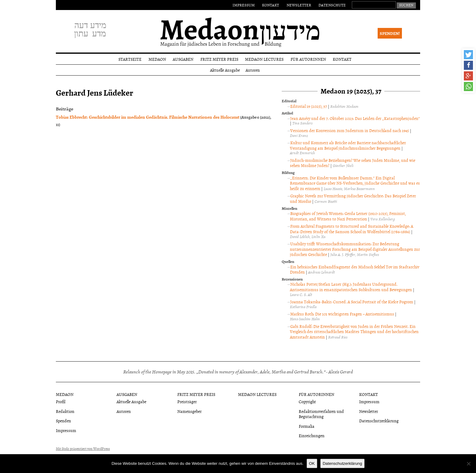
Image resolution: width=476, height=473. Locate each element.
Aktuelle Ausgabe (225, 70)
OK (312, 463)
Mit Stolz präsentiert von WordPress (83, 449)
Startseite (130, 59)
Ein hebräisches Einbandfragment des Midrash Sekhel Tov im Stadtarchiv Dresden (355, 269)
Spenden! (390, 33)
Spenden (63, 421)
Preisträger (187, 402)
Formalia (307, 426)
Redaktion (65, 411)
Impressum (244, 5)
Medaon (157, 59)
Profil (61, 402)
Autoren (253, 70)
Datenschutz (332, 5)
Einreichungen (312, 436)
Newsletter (299, 5)
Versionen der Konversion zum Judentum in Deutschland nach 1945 (350, 130)
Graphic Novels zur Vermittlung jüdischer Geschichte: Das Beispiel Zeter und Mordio (353, 198)
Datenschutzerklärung (379, 421)
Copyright (307, 402)
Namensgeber (189, 411)
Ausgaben (183, 59)
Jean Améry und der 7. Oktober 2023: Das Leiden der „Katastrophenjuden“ (355, 118)
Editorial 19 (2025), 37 (309, 106)
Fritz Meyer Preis (219, 59)
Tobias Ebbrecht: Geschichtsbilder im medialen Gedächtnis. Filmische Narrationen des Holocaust (148, 117)
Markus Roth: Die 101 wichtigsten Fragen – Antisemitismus (342, 314)
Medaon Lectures (264, 59)
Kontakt (270, 5)
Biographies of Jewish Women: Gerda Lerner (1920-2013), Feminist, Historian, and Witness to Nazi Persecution (348, 216)
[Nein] (468, 464)
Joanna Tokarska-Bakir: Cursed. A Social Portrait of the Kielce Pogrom (352, 302)
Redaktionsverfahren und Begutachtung (321, 414)
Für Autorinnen (308, 59)
